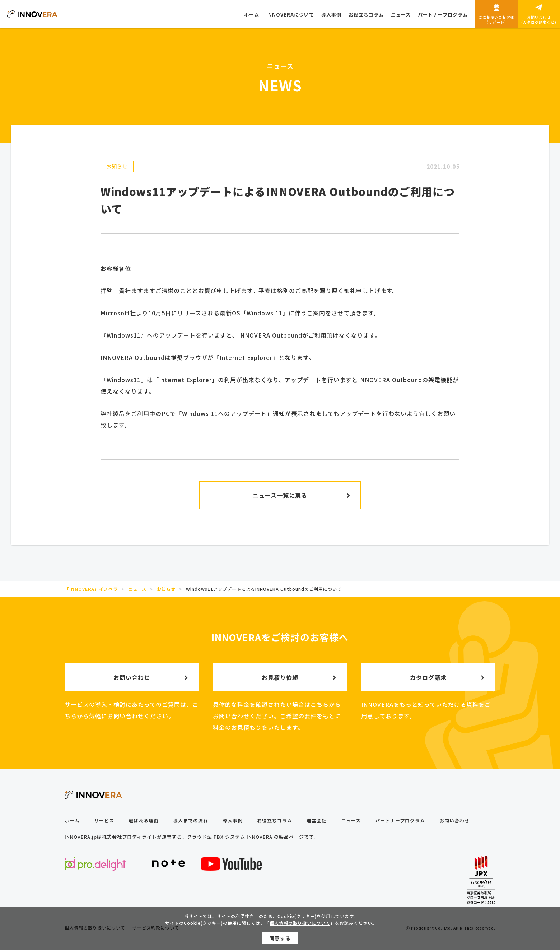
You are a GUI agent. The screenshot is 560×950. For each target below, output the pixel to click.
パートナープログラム (400, 821)
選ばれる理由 (144, 821)
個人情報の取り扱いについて (300, 924)
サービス (104, 821)
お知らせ (117, 166)
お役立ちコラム (275, 821)
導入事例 (233, 821)
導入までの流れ (191, 821)
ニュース (351, 821)
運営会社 (317, 821)
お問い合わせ (454, 821)
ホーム (72, 821)
